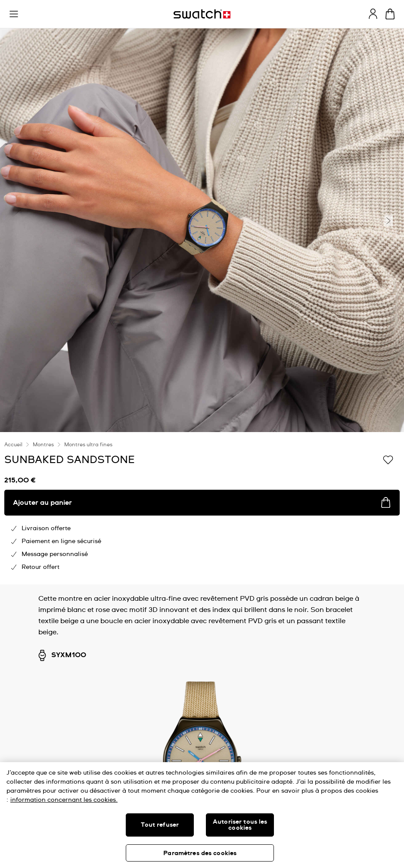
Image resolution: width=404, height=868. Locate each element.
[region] (202, 815)
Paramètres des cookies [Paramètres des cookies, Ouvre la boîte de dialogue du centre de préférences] (200, 853)
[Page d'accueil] (202, 14)
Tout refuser (160, 825)
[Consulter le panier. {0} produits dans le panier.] (390, 14)
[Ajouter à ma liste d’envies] (388, 459)
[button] (14, 14)
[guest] (373, 14)
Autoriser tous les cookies (240, 825)
